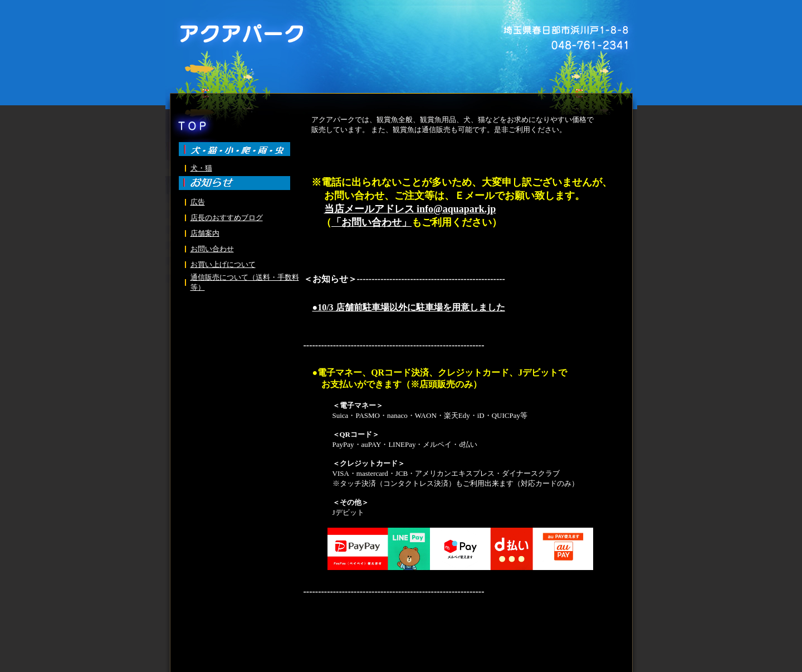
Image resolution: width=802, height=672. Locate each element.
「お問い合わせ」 (371, 222)
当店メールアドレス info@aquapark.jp (410, 209)
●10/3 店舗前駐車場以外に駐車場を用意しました (409, 307)
